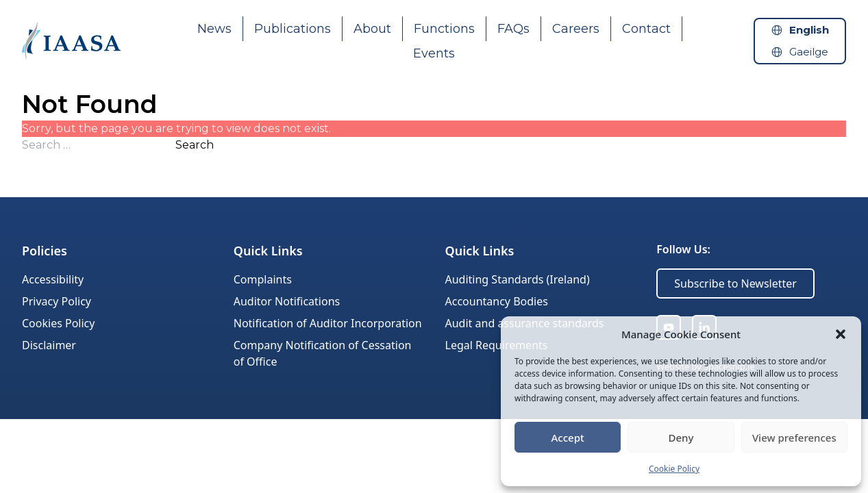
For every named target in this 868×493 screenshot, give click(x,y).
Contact (646, 29)
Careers (576, 29)
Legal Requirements (497, 345)
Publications (293, 29)
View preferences (794, 438)
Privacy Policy (57, 301)
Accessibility (53, 279)
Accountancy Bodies (497, 301)
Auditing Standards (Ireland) (518, 279)
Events (434, 53)
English (809, 30)
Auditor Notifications (287, 301)
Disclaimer (49, 345)
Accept (568, 438)
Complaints (263, 279)
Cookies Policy (58, 323)
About (372, 29)
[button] (841, 334)
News (214, 29)
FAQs (513, 29)
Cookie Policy (674, 469)
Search (195, 145)
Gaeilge (809, 52)
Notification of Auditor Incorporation (328, 323)
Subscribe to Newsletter (735, 283)
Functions (444, 29)
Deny (681, 438)
